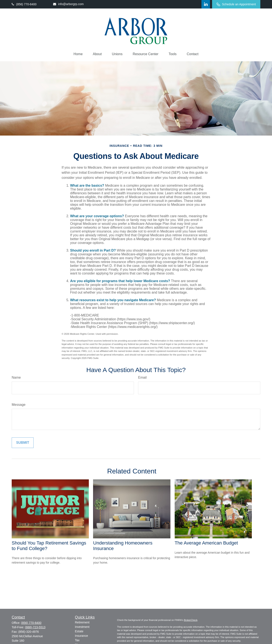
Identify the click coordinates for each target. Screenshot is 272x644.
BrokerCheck (191, 620)
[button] (78, 54)
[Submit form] (23, 443)
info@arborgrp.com (68, 4)
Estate (79, 631)
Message (19, 405)
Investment (82, 627)
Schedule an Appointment (236, 4)
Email (142, 377)
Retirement (82, 622)
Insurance (81, 636)
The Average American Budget (206, 543)
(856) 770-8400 (24, 4)
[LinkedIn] (206, 4)
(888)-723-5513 (35, 627)
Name (16, 377)
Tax (77, 640)
